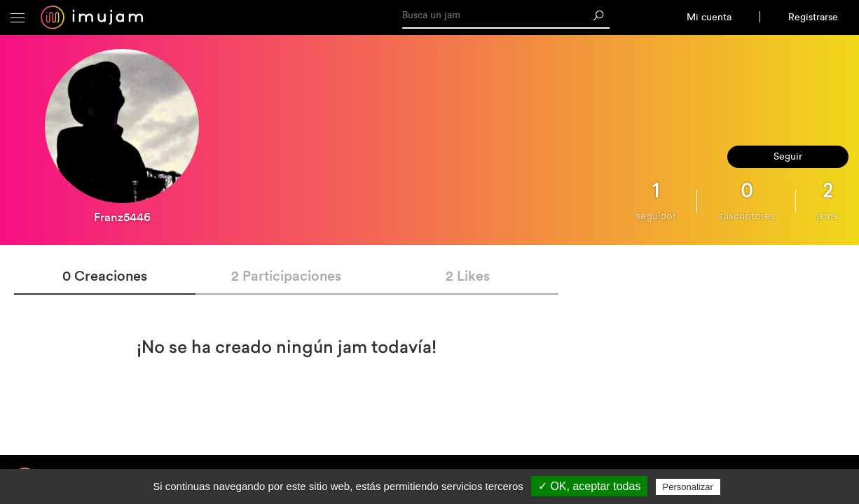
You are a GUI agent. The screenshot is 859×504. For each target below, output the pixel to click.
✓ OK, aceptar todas (589, 486)
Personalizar (688, 487)
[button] (18, 17)
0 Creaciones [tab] (105, 275)
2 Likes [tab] (468, 275)
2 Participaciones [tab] (286, 275)
